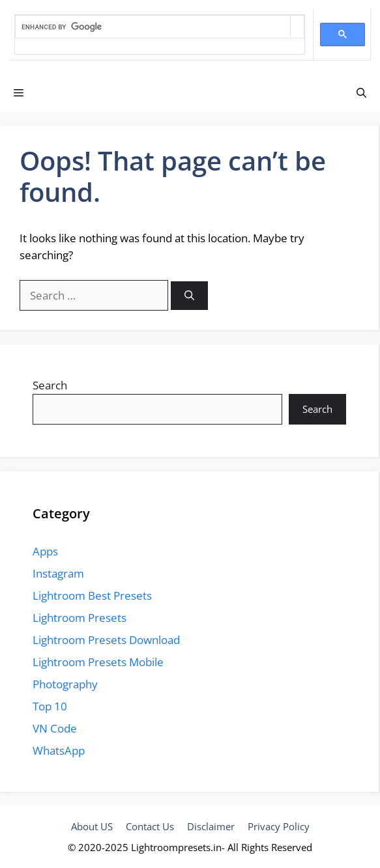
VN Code (55, 728)
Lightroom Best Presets (92, 595)
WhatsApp (59, 750)
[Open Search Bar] (361, 92)
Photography (65, 684)
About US (92, 826)
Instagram (58, 573)
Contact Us (150, 826)
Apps (45, 551)
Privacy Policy (279, 826)
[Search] (189, 296)
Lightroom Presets (80, 618)
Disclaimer (211, 826)
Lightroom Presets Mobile (98, 662)
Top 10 (50, 706)
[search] (153, 27)
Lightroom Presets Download (106, 640)
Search (50, 385)
